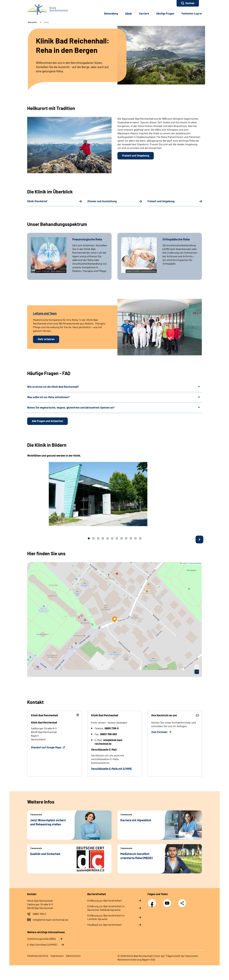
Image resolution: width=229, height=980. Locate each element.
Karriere (144, 13)
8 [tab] (122, 538)
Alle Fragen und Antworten (47, 421)
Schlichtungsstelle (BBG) (41, 939)
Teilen (182, 903)
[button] (188, 3)
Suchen (190, 3)
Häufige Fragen (165, 13)
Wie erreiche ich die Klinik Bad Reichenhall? (53, 387)
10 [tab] (131, 538)
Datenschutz (73, 956)
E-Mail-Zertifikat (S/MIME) (42, 945)
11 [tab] (136, 538)
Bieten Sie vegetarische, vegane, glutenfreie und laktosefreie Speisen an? (71, 407)
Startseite (32, 22)
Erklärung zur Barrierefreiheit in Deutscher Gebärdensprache (106, 908)
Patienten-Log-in (192, 13)
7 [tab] (117, 538)
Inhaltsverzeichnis (38, 956)
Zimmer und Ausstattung (102, 201)
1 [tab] (89, 538)
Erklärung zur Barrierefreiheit (105, 900)
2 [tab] (93, 538)
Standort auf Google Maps (46, 747)
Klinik (46, 22)
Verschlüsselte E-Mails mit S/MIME (112, 769)
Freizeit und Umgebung (136, 155)
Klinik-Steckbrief (37, 201)
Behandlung (111, 13)
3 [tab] (98, 538)
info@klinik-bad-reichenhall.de (50, 920)
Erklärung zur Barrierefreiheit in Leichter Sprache (106, 917)
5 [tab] (107, 538)
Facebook (153, 902)
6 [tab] (112, 538)
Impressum (57, 956)
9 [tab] (126, 538)
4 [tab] (103, 538)
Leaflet (183, 563)
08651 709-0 (39, 914)
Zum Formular (160, 732)
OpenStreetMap (195, 563)
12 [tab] (140, 538)
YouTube (168, 902)
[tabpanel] (114, 495)
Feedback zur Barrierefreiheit (104, 925)
